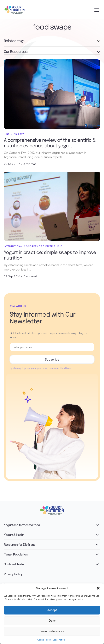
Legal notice (59, 640)
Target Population (16, 554)
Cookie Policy (44, 640)
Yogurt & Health (14, 535)
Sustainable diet (14, 564)
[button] (98, 588)
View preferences (52, 631)
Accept (52, 610)
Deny (52, 621)
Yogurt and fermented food (22, 525)
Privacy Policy (13, 574)
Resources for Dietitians (20, 545)
